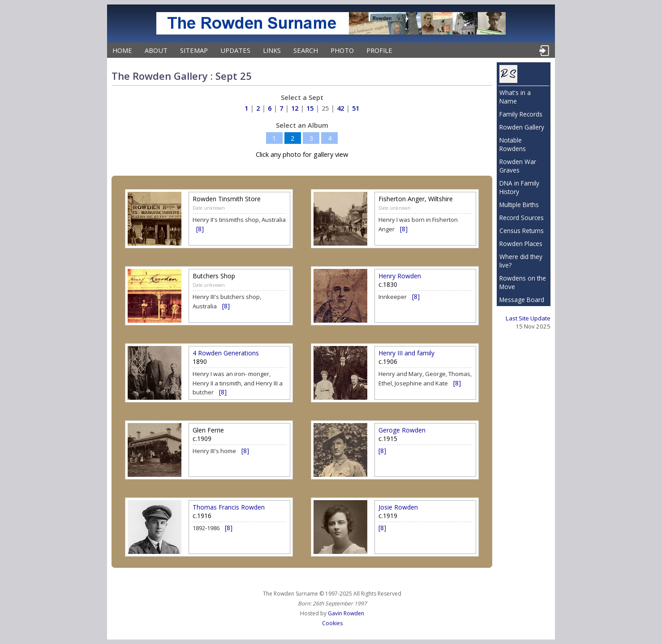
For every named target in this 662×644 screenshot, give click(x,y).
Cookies (332, 623)
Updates (235, 50)
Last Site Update (528, 318)
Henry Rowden (400, 276)
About (156, 50)
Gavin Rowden (346, 613)
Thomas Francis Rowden (229, 507)
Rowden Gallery (522, 127)
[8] (200, 229)
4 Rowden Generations (226, 353)
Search (306, 50)
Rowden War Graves (518, 166)
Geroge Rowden (402, 430)
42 (340, 108)
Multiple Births (519, 205)
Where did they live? (521, 261)
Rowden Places (521, 244)
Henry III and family (406, 353)
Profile (379, 50)
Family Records (521, 114)
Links (272, 50)
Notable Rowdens (513, 144)
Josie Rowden (398, 507)
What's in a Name (515, 97)
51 (356, 108)
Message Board (522, 300)
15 (310, 108)
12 (295, 108)
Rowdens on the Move (523, 282)
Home (122, 50)
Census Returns (522, 231)
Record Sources (522, 218)
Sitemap (194, 50)
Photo (342, 50)
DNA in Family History (519, 187)
